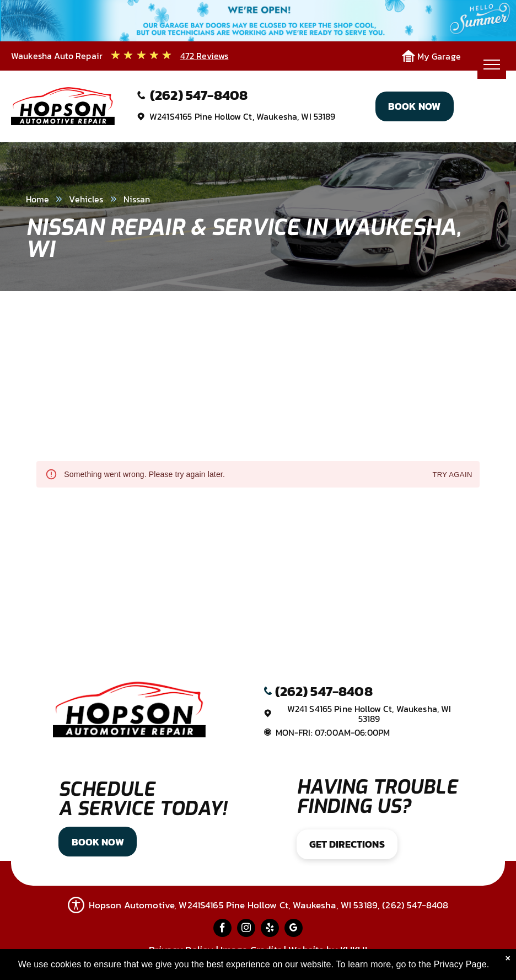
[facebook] (222, 929)
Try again (452, 475)
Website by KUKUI (327, 950)
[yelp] (270, 929)
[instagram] (246, 929)
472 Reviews (205, 56)
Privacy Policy (181, 950)
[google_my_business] (294, 929)
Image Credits (251, 950)
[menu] (492, 65)
